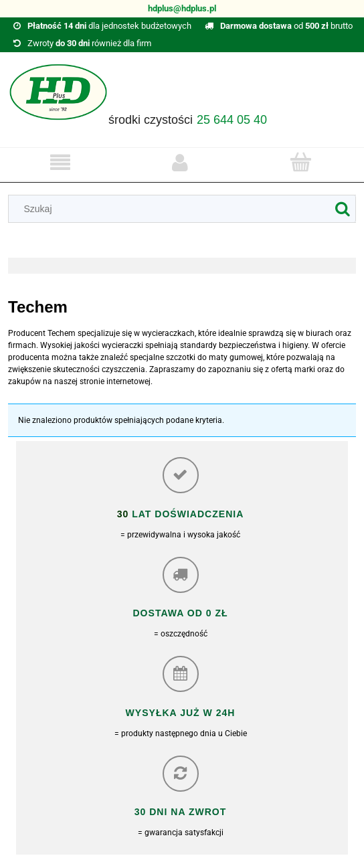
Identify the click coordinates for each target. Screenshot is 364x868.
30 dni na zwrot (181, 812)
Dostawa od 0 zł (180, 613)
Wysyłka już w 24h (181, 713)
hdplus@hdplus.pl (182, 8)
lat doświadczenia (186, 514)
